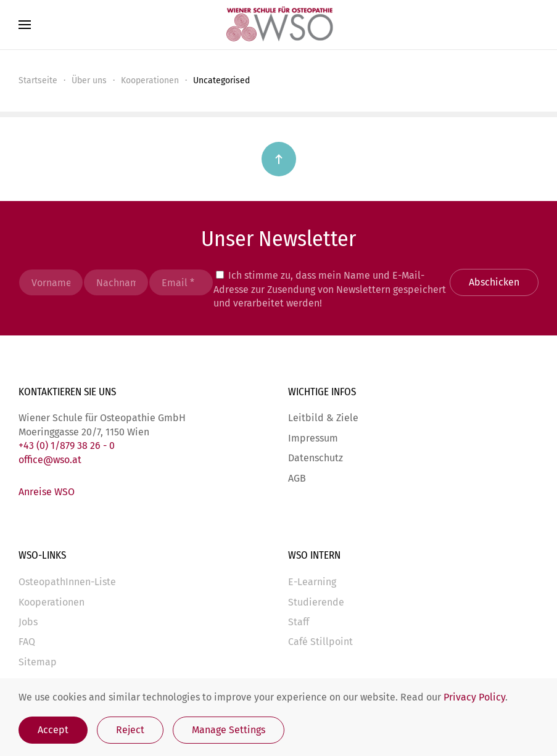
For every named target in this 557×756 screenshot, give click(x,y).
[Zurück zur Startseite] (279, 25)
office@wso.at (50, 460)
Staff (299, 622)
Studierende (316, 602)
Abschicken (494, 282)
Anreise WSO (47, 492)
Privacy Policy (474, 697)
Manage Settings (229, 730)
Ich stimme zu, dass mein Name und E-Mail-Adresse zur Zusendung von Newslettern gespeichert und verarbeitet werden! (330, 289)
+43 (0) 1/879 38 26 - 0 (67, 446)
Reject (130, 730)
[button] (25, 25)
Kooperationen (52, 602)
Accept (53, 730)
